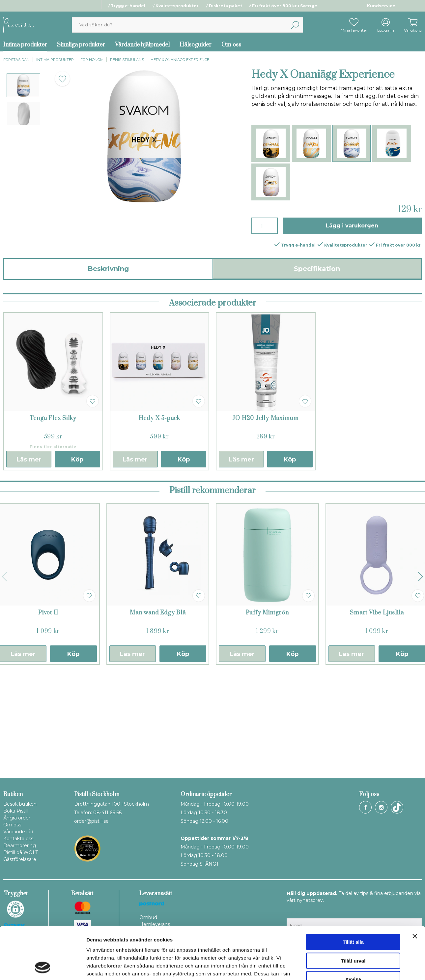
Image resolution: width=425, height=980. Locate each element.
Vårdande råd (18, 832)
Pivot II (48, 714)
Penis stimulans (127, 60)
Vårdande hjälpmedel (142, 45)
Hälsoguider (196, 45)
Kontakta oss (18, 839)
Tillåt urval (353, 912)
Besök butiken (20, 804)
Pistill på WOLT (21, 852)
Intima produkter (55, 60)
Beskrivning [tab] (108, 269)
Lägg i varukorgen (352, 226)
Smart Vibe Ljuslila (377, 714)
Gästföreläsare (20, 859)
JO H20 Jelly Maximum (266, 520)
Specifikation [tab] (317, 269)
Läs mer (29, 561)
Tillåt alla (353, 893)
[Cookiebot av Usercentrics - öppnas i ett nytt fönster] (43, 967)
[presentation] (23, 85)
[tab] (23, 85)
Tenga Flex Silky (53, 520)
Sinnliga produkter (81, 45)
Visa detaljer (358, 967)
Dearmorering (20, 846)
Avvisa (353, 930)
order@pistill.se (91, 821)
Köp (77, 561)
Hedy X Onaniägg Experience (180, 60)
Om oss (231, 45)
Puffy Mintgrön (267, 714)
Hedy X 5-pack (159, 520)
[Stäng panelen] (415, 887)
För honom (92, 60)
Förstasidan (16, 60)
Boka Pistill (16, 811)
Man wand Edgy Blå (158, 714)
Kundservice (381, 6)
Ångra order (17, 818)
